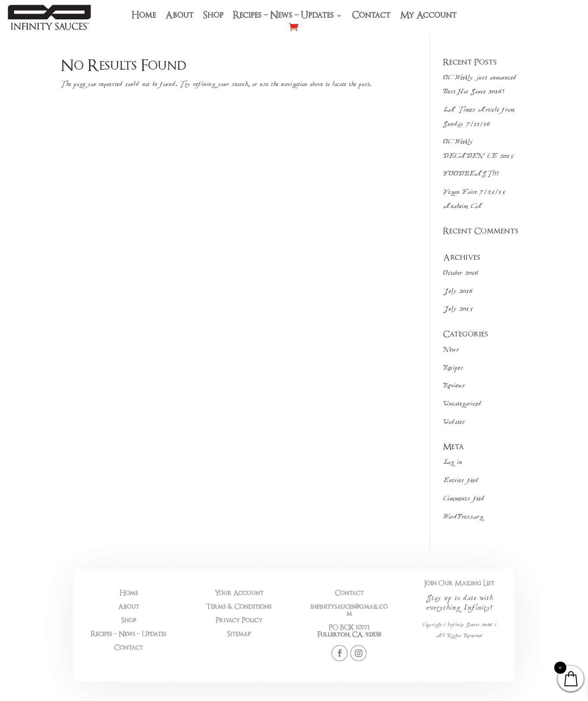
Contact (371, 16)
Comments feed (464, 499)
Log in (453, 463)
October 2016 (461, 273)
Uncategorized (462, 404)
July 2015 (458, 309)
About (179, 16)
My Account (428, 16)
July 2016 (458, 292)
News (451, 350)
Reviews (454, 386)
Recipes (453, 368)
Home (144, 16)
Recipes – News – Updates (283, 16)
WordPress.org (463, 517)
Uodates (454, 422)
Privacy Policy (251, 622)
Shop (213, 16)
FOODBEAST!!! (471, 174)
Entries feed (461, 481)
